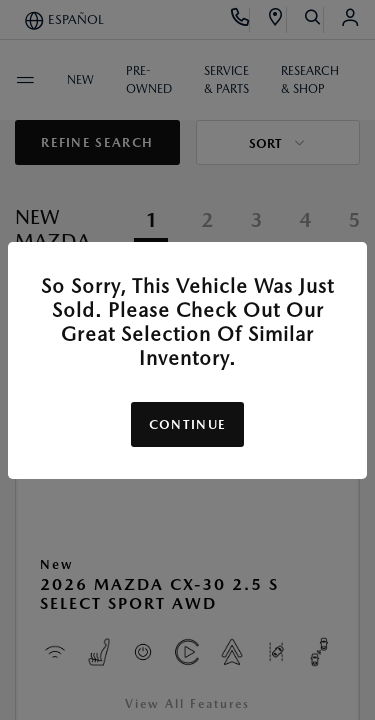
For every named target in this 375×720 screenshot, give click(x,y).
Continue (187, 424)
